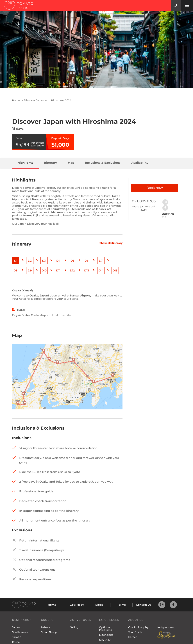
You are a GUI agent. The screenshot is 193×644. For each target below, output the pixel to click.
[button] (167, 202)
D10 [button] (44, 270)
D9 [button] (30, 270)
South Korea (20, 632)
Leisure (46, 627)
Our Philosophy (138, 627)
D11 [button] (58, 270)
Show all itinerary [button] (111, 243)
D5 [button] (72, 261)
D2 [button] (30, 261)
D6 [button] (87, 261)
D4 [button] (58, 261)
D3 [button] (44, 261)
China (16, 642)
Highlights (25, 163)
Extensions (106, 635)
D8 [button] (16, 270)
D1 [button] (16, 261)
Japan (16, 627)
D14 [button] (101, 270)
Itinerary (51, 163)
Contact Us (144, 605)
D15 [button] (115, 270)
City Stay (105, 640)
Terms (122, 605)
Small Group (49, 632)
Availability (140, 163)
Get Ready (77, 605)
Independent (166, 627)
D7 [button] (101, 261)
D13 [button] (87, 270)
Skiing (74, 627)
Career (133, 637)
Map (71, 163)
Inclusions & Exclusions (103, 163)
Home (16, 100)
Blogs (99, 605)
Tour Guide (135, 632)
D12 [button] (72, 270)
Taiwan (17, 637)
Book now (155, 188)
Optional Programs (105, 629)
